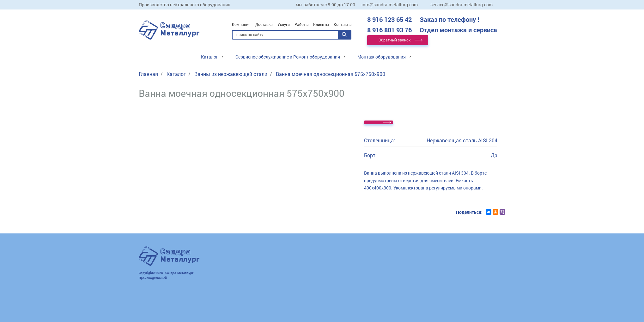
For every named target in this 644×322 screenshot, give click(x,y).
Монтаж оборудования (382, 57)
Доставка (264, 24)
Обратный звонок (395, 40)
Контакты (343, 24)
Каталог (210, 57)
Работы (301, 24)
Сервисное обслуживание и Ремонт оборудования (288, 57)
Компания (241, 24)
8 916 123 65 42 (423, 19)
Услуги (284, 24)
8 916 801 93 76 (432, 30)
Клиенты (321, 24)
